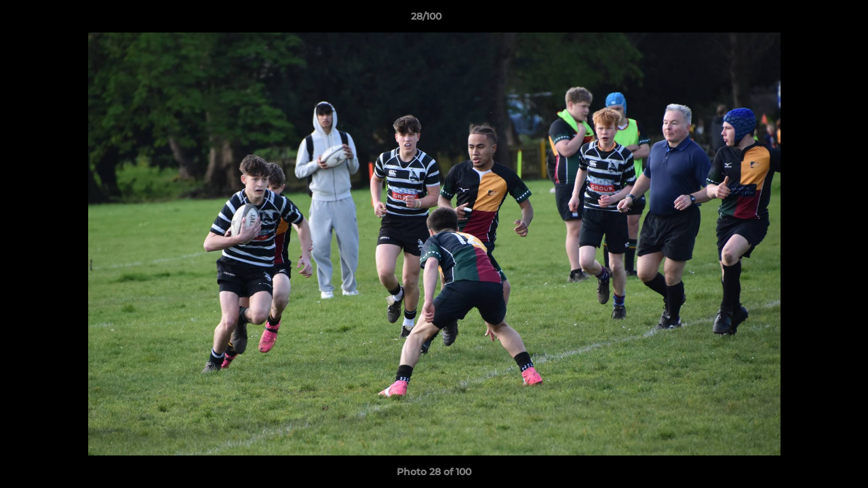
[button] (811, 20)
